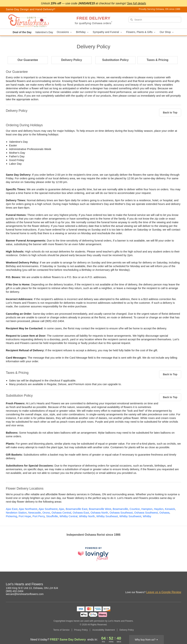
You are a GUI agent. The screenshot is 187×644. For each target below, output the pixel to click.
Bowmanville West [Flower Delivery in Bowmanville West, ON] (100, 509)
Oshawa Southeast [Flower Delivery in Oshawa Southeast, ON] (121, 513)
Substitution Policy (116, 60)
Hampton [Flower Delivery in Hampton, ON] (147, 509)
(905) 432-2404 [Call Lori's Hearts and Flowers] (15, 591)
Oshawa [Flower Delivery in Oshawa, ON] (164, 513)
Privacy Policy (81, 630)
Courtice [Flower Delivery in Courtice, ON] (135, 509)
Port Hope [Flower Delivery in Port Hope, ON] (25, 516)
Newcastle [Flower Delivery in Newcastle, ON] (35, 513)
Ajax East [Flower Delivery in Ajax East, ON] (12, 509)
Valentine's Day (44, 32)
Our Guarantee (28, 60)
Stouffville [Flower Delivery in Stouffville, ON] (52, 516)
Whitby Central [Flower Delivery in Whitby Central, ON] (68, 516)
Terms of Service (61, 630)
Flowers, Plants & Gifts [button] (141, 32)
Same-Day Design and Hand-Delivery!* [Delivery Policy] (31, 9)
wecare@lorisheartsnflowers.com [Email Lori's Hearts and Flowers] (25, 594)
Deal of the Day (22, 32)
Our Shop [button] (167, 32)
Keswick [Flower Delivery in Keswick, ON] (170, 509)
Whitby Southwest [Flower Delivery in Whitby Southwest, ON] (130, 516)
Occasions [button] (65, 32)
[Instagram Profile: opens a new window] (163, 585)
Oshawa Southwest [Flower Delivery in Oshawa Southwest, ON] (146, 513)
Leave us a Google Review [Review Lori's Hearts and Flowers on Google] (164, 592)
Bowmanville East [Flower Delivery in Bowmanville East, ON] (77, 509)
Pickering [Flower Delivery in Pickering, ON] (12, 516)
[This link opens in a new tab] (93, 554)
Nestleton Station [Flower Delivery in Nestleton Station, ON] (16, 513)
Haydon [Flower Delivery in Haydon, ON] (159, 509)
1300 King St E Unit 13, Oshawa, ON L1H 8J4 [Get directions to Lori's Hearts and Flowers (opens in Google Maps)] (32, 588)
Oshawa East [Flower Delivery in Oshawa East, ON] (81, 513)
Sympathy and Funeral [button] (108, 32)
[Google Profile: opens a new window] (179, 585)
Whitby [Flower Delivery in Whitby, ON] (147, 516)
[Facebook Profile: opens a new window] (171, 585)
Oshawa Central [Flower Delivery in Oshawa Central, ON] (61, 513)
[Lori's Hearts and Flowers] (32, 21)
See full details (137, 3)
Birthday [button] (83, 32)
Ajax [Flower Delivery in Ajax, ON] (61, 509)
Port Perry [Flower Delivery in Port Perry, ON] (39, 516)
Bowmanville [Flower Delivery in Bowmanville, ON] (120, 509)
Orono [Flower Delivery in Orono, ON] (46, 513)
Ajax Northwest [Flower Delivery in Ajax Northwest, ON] (28, 509)
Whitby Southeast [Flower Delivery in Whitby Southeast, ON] (107, 516)
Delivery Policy (72, 60)
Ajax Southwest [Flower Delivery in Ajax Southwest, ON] (48, 509)
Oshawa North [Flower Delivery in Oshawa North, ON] (99, 513)
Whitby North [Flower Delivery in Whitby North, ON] (87, 516)
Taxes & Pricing (158, 60)
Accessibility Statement (103, 630)
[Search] (155, 20)
